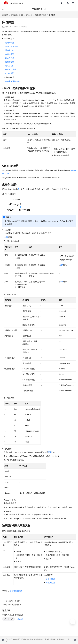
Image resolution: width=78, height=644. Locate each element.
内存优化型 (10, 54)
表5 (49, 452)
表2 (7, 237)
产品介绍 (29, 15)
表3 (62, 265)
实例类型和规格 (41, 15)
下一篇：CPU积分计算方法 (13, 605)
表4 (62, 282)
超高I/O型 (9, 66)
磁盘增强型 (10, 62)
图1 (19, 189)
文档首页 (5, 15)
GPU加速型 (10, 73)
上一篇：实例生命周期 (11, 601)
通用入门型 (10, 50)
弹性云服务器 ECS (17, 15)
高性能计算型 (11, 69)
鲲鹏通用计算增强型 (13, 81)
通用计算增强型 (11, 47)
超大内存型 (10, 58)
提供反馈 (20, 619)
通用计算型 (10, 43)
